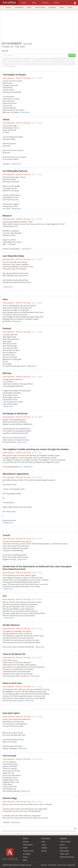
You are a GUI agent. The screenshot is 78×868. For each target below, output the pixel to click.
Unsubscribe (71, 865)
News (43, 842)
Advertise (44, 865)
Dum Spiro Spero (11, 713)
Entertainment (19, 7)
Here (5, 299)
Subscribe (72, 55)
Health (29, 7)
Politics (62, 7)
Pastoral (7, 328)
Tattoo (6, 119)
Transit (6, 535)
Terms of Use (62, 865)
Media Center (64, 854)
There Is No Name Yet (14, 654)
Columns (44, 848)
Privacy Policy (52, 865)
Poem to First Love (12, 683)
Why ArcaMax (64, 851)
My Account (64, 848)
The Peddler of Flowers (14, 75)
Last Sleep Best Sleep (13, 256)
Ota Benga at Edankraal (15, 413)
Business (8, 7)
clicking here (12, 66)
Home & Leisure (40, 7)
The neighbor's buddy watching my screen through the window (36, 449)
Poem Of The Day (23, 78)
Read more (25, 112)
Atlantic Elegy (10, 798)
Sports (70, 7)
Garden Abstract (11, 625)
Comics (44, 845)
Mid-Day (7, 373)
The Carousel (9, 756)
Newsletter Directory (67, 857)
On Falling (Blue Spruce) (15, 171)
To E (5, 596)
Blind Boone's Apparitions (16, 474)
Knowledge (52, 7)
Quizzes (44, 851)
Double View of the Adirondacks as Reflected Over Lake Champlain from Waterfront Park (37, 568)
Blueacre (7, 215)
